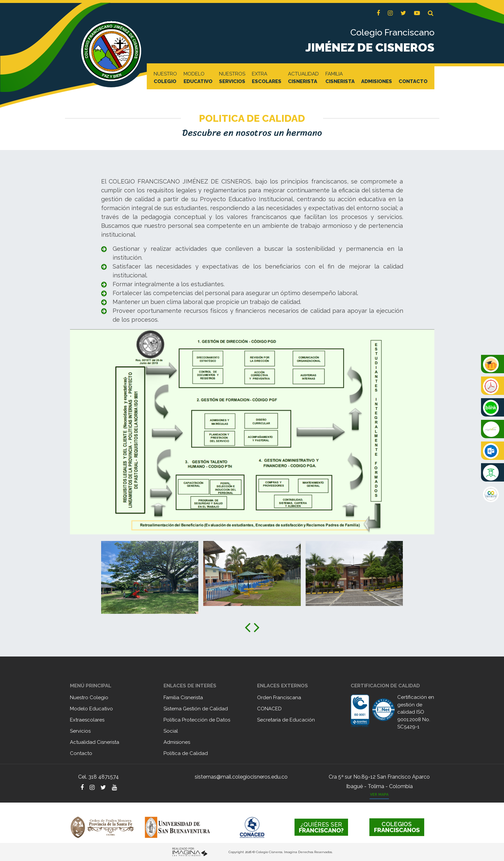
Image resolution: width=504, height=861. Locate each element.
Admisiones (177, 742)
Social (171, 731)
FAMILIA (340, 78)
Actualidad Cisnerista (95, 742)
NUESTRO (165, 78)
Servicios (80, 731)
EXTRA (267, 78)
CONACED (269, 709)
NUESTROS (232, 78)
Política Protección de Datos (197, 720)
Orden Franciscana (279, 698)
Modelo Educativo (91, 709)
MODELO (198, 78)
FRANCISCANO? (321, 827)
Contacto (81, 753)
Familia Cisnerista (183, 698)
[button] (431, 13)
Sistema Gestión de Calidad (196, 709)
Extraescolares (87, 720)
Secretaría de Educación (286, 720)
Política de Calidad (186, 753)
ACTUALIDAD (303, 78)
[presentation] (248, 627)
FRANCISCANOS (397, 827)
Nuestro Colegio (89, 698)
